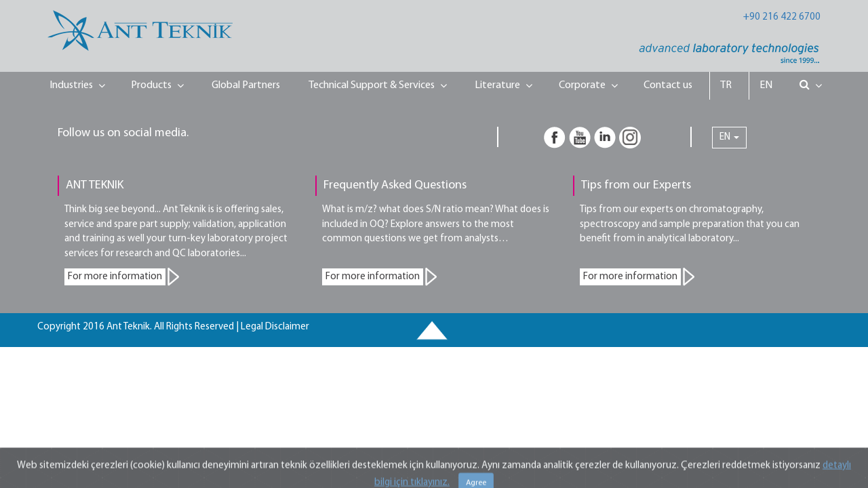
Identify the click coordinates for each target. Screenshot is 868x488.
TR (726, 85)
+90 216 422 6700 (782, 17)
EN (766, 85)
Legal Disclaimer (275, 327)
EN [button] (729, 137)
